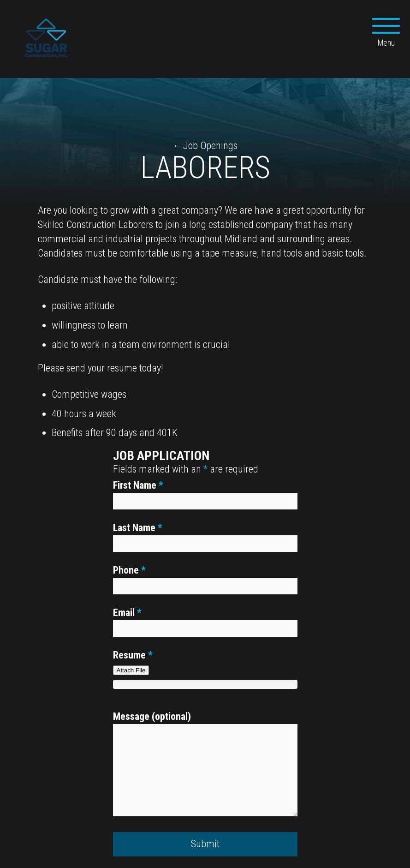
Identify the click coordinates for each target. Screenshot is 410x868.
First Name (138, 485)
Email (127, 613)
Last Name (138, 528)
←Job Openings (205, 146)
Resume (133, 655)
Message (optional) (152, 716)
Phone (129, 570)
